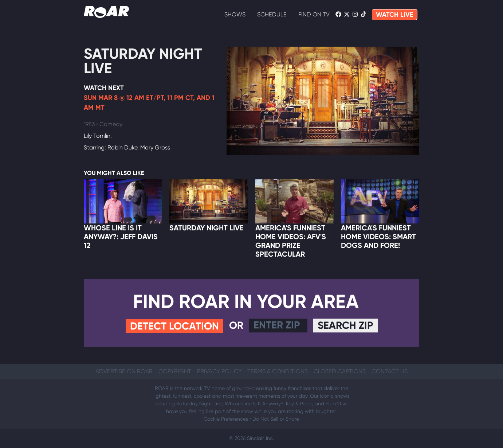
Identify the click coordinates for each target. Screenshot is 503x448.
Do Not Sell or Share (276, 419)
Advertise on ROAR (124, 371)
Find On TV (314, 14)
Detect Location (174, 326)
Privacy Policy (219, 371)
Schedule (272, 14)
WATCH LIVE (395, 15)
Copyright (175, 371)
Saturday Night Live (143, 61)
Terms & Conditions (278, 371)
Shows (235, 14)
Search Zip (345, 325)
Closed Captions (340, 371)
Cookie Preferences (226, 419)
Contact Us (390, 371)
